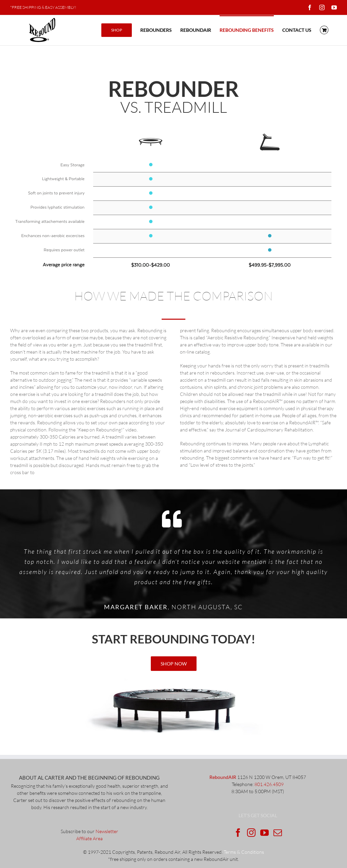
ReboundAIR (223, 777)
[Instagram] (251, 833)
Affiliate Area (89, 838)
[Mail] (278, 833)
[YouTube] (264, 833)
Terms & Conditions (244, 852)
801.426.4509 (269, 784)
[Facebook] (238, 833)
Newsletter (107, 831)
